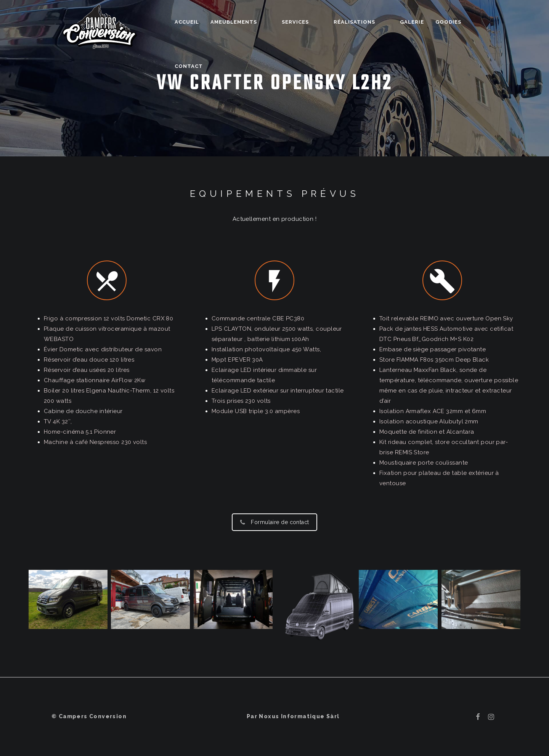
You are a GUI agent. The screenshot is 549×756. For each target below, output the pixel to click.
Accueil (212, 22)
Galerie (397, 22)
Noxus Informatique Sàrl (299, 716)
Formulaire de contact (274, 522)
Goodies (433, 22)
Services (307, 22)
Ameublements (259, 22)
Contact (472, 22)
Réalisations (353, 22)
